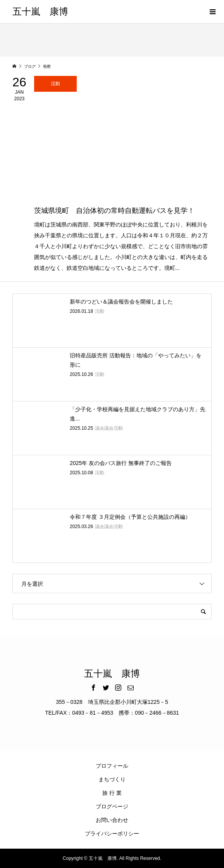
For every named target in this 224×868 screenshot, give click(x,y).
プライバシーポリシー (112, 834)
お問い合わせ (112, 820)
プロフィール (112, 766)
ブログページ (112, 806)
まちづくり (112, 779)
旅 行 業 (112, 793)
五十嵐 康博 (40, 12)
